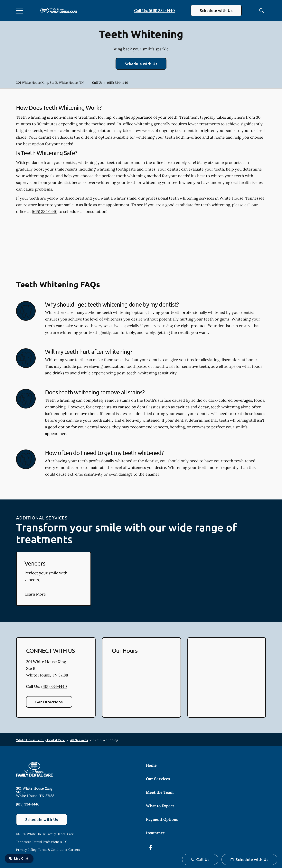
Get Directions (49, 702)
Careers (74, 850)
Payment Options (162, 819)
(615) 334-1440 (118, 83)
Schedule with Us (216, 10)
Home (151, 765)
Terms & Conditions (52, 850)
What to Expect (160, 806)
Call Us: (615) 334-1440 (155, 10)
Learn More (35, 594)
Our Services (158, 779)
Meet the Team (160, 792)
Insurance (155, 833)
